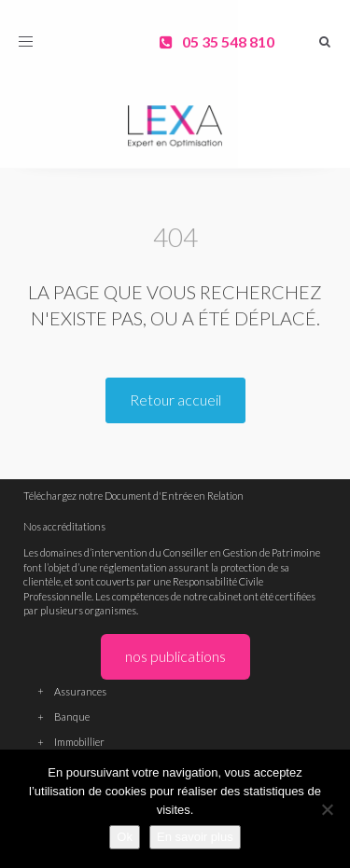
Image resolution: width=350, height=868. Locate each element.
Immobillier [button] (175, 742)
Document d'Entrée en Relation (174, 496)
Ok (125, 837)
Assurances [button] (175, 691)
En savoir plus (195, 837)
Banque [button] (175, 716)
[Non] (327, 809)
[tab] (175, 690)
